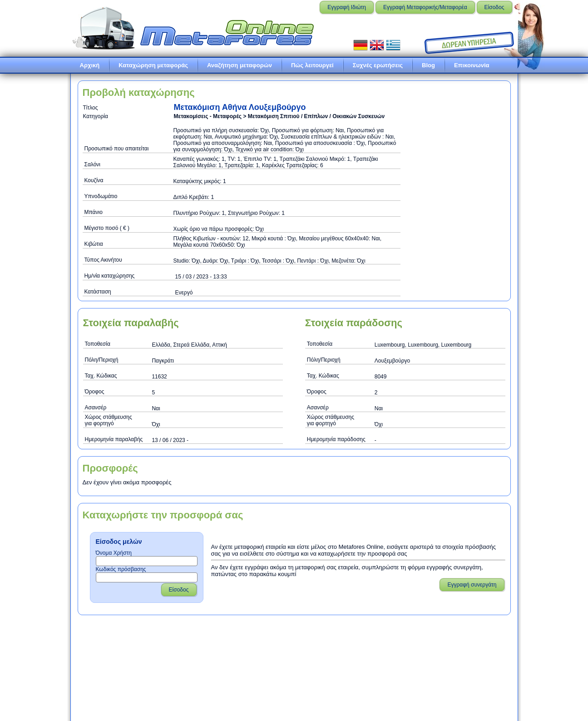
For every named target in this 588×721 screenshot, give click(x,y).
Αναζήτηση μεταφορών (240, 65)
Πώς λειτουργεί (312, 65)
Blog (428, 65)
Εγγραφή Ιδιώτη (347, 7)
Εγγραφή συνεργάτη (472, 585)
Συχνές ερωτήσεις (378, 65)
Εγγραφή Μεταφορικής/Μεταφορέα (425, 7)
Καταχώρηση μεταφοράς (153, 65)
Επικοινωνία (472, 65)
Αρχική (90, 65)
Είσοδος (494, 7)
